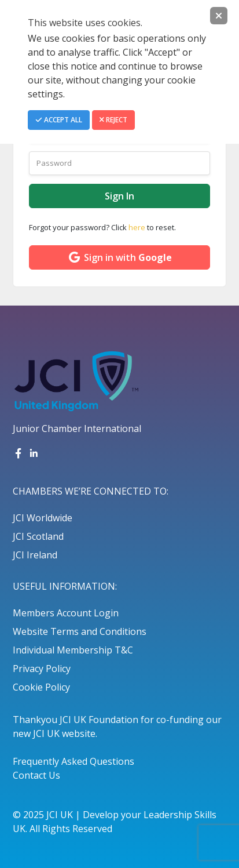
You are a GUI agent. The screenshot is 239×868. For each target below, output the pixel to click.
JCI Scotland (38, 536)
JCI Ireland (35, 555)
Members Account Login (66, 613)
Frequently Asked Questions (73, 761)
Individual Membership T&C (73, 650)
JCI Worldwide (43, 518)
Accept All (59, 120)
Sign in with (120, 257)
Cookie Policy (41, 687)
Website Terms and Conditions (80, 631)
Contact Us (36, 775)
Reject (113, 120)
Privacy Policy (42, 669)
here (137, 227)
